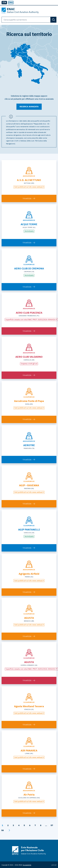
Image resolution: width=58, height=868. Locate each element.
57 (52, 825)
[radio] (11, 3)
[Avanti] (9, 830)
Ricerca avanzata (29, 107)
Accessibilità (27, 865)
